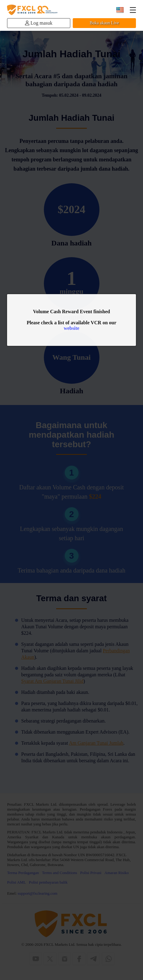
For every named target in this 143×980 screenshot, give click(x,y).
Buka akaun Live (104, 23)
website (72, 328)
